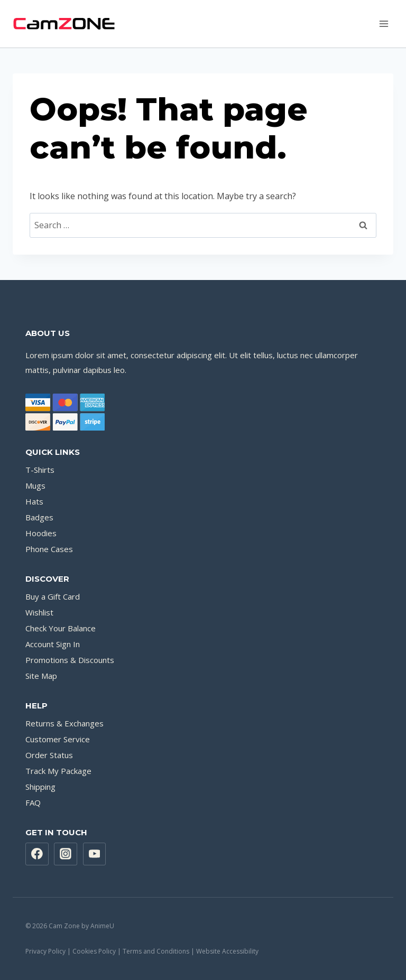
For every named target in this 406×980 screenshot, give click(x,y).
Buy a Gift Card (53, 596)
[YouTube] (95, 854)
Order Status (49, 755)
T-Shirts (40, 470)
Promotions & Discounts (70, 660)
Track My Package (58, 771)
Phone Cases (49, 549)
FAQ (33, 802)
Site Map (41, 676)
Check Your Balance (61, 628)
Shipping (40, 787)
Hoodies (41, 533)
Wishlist (39, 612)
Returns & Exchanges (64, 723)
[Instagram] (66, 854)
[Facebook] (37, 854)
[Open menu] (384, 24)
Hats (34, 501)
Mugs (35, 486)
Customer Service (58, 739)
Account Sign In (53, 644)
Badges (39, 517)
